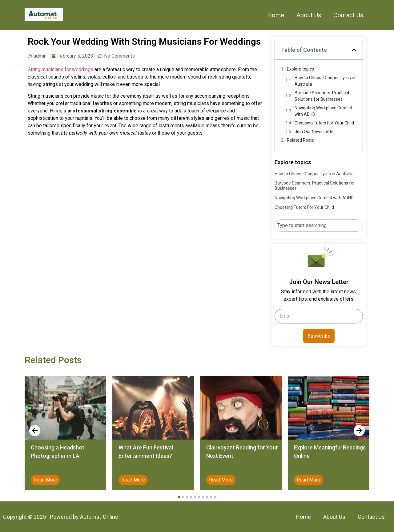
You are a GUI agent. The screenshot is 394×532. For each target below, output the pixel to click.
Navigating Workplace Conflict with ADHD (323, 111)
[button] (354, 50)
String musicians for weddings (60, 69)
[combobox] (319, 225)
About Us (309, 15)
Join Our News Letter (315, 132)
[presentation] (35, 431)
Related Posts (300, 140)
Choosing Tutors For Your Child (324, 123)
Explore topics (300, 69)
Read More (45, 480)
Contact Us (348, 15)
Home (276, 15)
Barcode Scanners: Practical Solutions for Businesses (322, 96)
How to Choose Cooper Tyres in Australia (325, 81)
